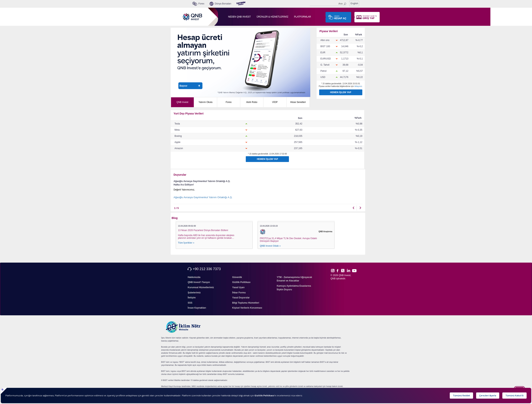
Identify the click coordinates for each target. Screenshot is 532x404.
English (354, 3)
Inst (333, 270)
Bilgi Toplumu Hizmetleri (246, 303)
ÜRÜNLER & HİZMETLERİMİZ (272, 17)
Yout (354, 271)
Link (349, 270)
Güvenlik (237, 277)
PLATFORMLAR (303, 17)
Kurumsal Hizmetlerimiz (201, 287)
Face (339, 270)
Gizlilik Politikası (241, 282)
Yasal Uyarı (238, 287)
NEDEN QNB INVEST (239, 17)
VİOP (275, 102)
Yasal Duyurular (241, 298)
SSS (190, 303)
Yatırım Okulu (206, 102)
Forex (229, 102)
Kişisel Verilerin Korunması (247, 308)
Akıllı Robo (252, 102)
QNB (333, 279)
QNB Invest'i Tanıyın (199, 282)
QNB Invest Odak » (270, 246)
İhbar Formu (239, 293)
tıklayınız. (358, 86)
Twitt (344, 270)
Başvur (190, 86)
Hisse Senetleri (298, 102)
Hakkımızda (194, 277)
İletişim (192, 298)
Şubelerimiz (194, 293)
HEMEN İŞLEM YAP (341, 92)
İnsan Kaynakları (197, 308)
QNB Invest (182, 102)
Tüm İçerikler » (186, 243)
